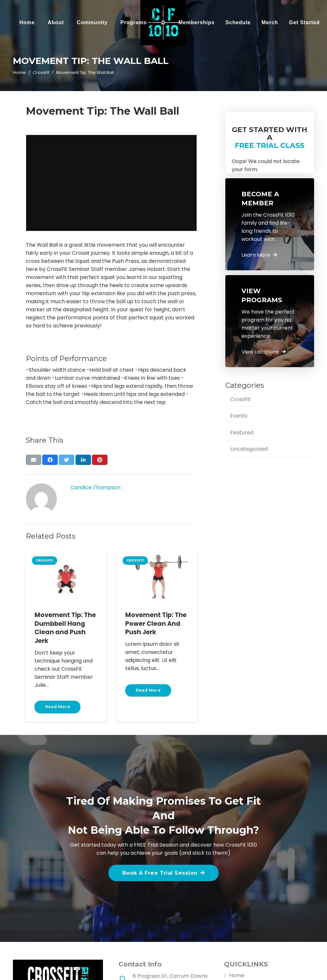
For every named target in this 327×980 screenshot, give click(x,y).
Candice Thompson (96, 487)
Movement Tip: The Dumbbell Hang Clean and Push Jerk (65, 628)
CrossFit (240, 399)
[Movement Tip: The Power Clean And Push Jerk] (157, 577)
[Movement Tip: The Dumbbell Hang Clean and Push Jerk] (66, 577)
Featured (242, 433)
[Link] (163, 23)
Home (237, 975)
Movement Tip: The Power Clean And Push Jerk (156, 624)
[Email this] (34, 460)
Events (239, 416)
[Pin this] (100, 460)
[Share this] (50, 460)
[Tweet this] (66, 460)
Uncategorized (249, 449)
